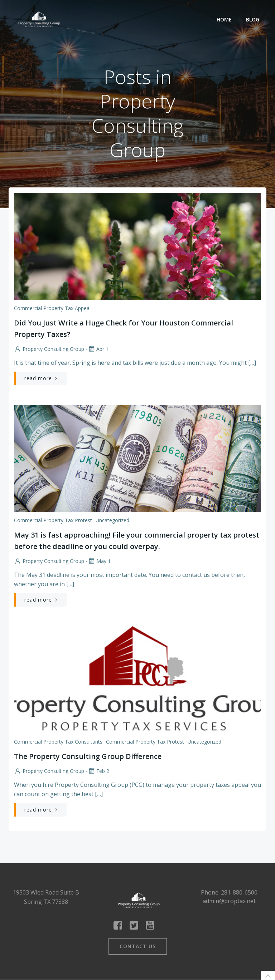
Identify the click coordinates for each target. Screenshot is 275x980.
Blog (253, 19)
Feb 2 (98, 771)
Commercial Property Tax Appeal (52, 308)
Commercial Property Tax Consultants (58, 742)
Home (224, 19)
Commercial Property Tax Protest (53, 520)
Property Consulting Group (49, 349)
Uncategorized (112, 520)
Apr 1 (98, 349)
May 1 (99, 561)
